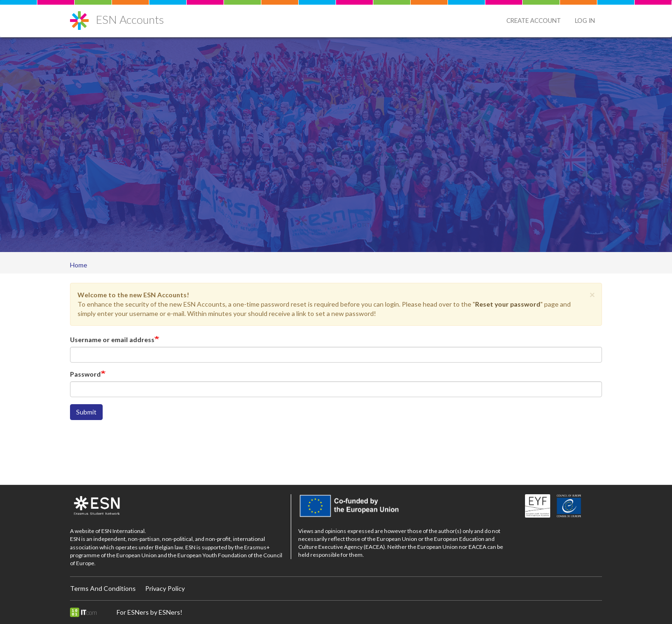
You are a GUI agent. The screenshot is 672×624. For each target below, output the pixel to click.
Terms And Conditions (103, 588)
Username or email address (112, 340)
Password (85, 374)
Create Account (534, 21)
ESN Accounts (130, 19)
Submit (86, 412)
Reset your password (508, 304)
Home (79, 265)
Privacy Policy (165, 588)
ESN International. (124, 531)
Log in (585, 21)
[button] (592, 294)
